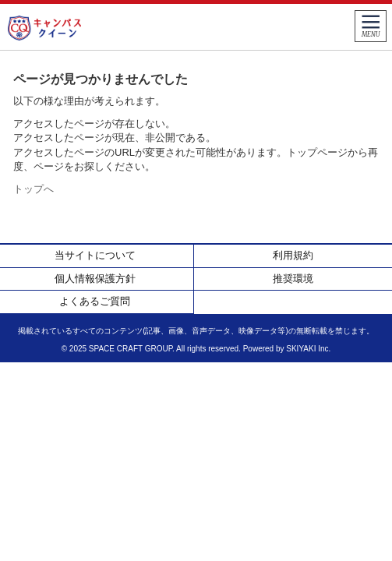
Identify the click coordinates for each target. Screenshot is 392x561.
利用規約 (293, 255)
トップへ (34, 189)
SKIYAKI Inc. (308, 349)
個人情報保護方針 (95, 279)
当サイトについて (95, 255)
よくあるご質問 (95, 301)
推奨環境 (293, 279)
